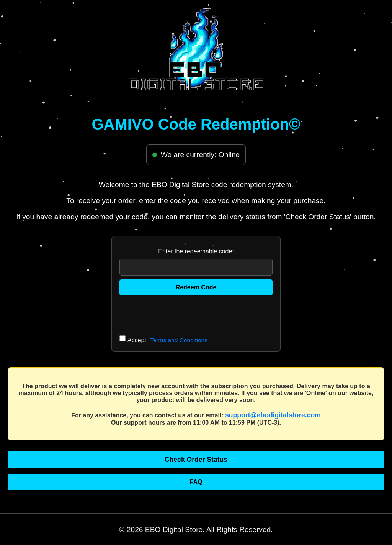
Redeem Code (196, 287)
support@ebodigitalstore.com (273, 415)
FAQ (196, 482)
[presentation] (178, 314)
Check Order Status (196, 460)
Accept (167, 340)
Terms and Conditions (179, 340)
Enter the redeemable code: (196, 251)
